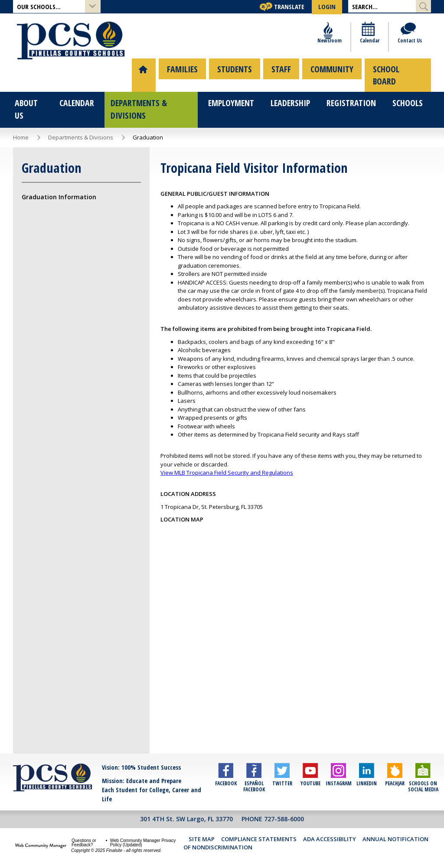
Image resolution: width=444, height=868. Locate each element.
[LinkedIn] (367, 778)
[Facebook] (226, 778)
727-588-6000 (284, 812)
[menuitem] (142, 75)
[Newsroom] (330, 40)
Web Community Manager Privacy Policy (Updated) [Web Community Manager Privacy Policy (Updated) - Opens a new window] (143, 836)
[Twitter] (282, 778)
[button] (57, 7)
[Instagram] (338, 778)
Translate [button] (289, 6)
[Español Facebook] (254, 778)
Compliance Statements (259, 832)
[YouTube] (310, 778)
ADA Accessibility (330, 832)
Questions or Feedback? (84, 836)
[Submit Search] (423, 6)
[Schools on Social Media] (423, 778)
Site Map (202, 832)
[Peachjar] (395, 778)
